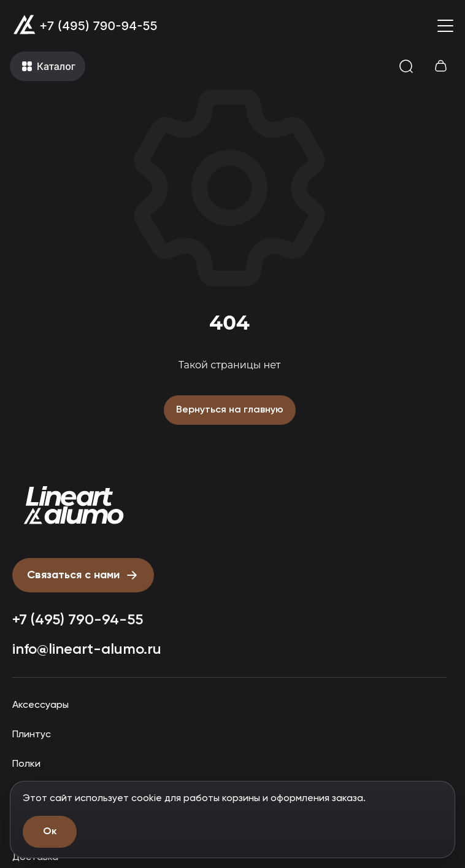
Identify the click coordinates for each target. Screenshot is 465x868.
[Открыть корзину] (440, 66)
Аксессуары (40, 705)
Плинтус (32, 735)
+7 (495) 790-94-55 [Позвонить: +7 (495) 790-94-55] (98, 26)
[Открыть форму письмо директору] (83, 575)
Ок (50, 832)
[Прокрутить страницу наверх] (74, 506)
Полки (26, 764)
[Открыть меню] (445, 26)
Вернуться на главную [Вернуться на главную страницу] (230, 410)
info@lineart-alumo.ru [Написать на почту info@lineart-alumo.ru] (87, 649)
